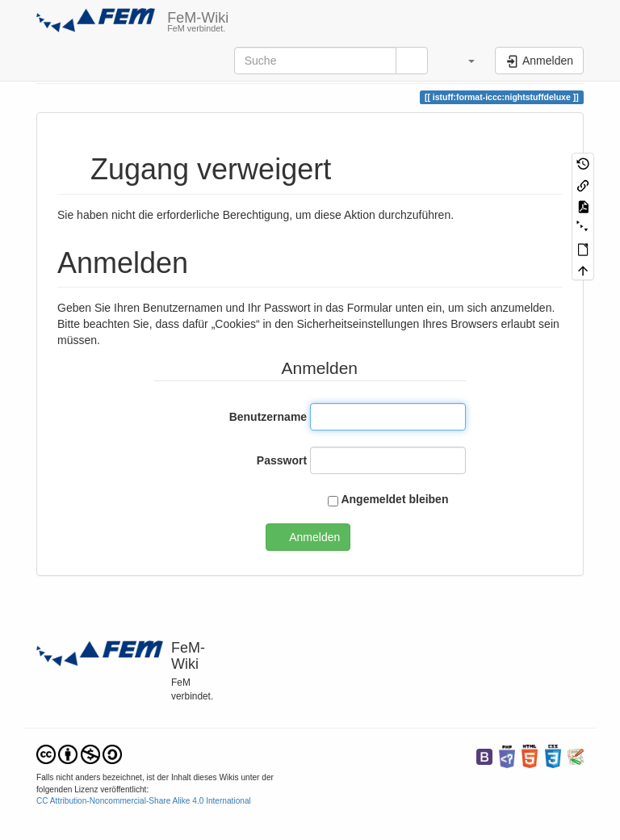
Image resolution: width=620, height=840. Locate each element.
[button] (463, 61)
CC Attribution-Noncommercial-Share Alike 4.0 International (144, 801)
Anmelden (314, 537)
